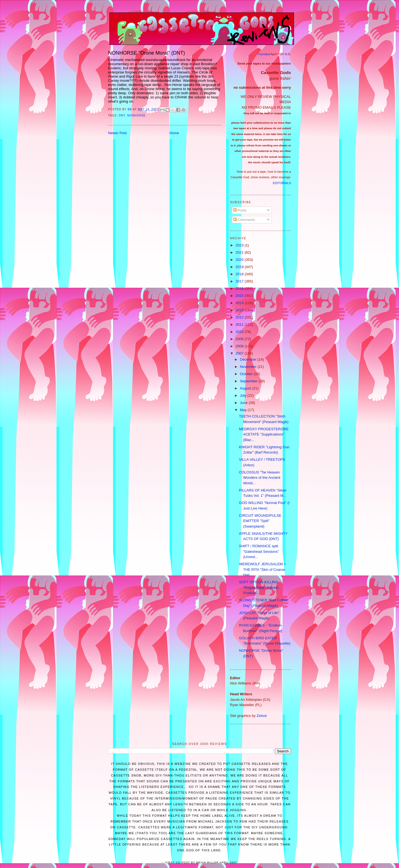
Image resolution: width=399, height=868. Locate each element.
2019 (240, 267)
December (249, 359)
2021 (240, 252)
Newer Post (117, 133)
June (244, 403)
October (247, 374)
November (249, 367)
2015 (240, 296)
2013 (240, 310)
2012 (240, 317)
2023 (240, 245)
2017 (240, 281)
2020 (240, 260)
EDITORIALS (282, 183)
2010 (240, 332)
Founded (264, 54)
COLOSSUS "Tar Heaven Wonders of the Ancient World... (259, 478)
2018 (240, 274)
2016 (240, 288)
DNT (122, 115)
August (246, 388)
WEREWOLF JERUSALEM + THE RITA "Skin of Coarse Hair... (262, 569)
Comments (244, 220)
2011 (240, 324)
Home (174, 133)
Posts (240, 210)
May (244, 410)
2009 (240, 339)
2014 (240, 303)
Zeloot (262, 716)
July (244, 395)
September (249, 381)
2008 (240, 346)
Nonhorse (136, 115)
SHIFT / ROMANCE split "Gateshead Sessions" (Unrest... (259, 551)
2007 (240, 353)
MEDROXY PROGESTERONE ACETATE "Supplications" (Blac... (264, 434)
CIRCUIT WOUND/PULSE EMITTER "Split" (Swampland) (260, 521)
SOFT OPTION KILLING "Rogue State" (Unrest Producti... (259, 587)
